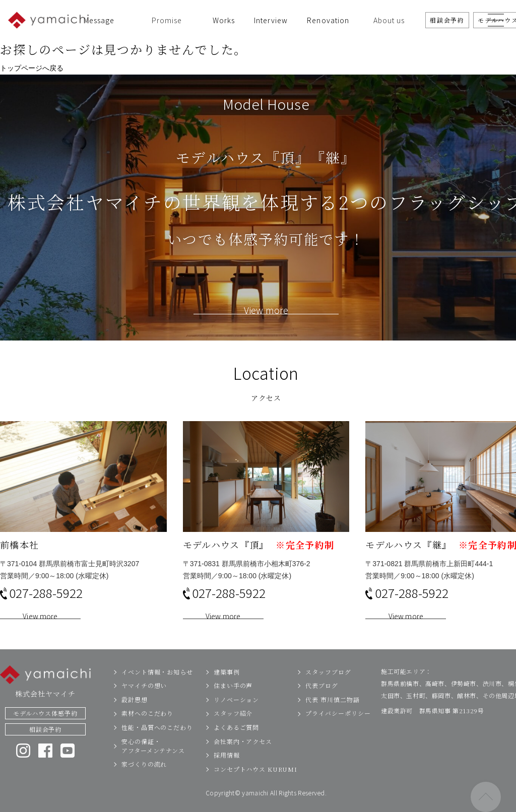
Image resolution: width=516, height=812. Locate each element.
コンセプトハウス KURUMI (255, 786)
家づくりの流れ (144, 781)
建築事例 (227, 689)
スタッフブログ (328, 689)
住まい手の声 (233, 702)
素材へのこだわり (147, 730)
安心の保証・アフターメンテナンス (153, 763)
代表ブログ (322, 702)
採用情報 (227, 772)
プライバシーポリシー (338, 730)
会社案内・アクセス (243, 758)
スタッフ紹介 (233, 730)
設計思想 (135, 717)
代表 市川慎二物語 (332, 717)
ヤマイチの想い (144, 702)
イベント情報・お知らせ (157, 689)
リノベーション (236, 717)
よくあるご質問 (236, 744)
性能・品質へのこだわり (157, 744)
